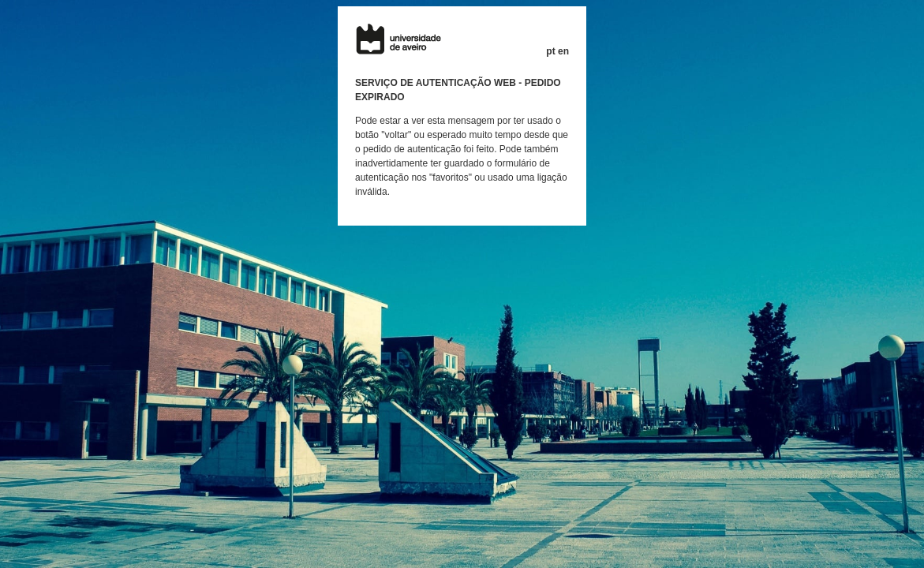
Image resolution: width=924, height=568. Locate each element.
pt (550, 51)
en (563, 51)
